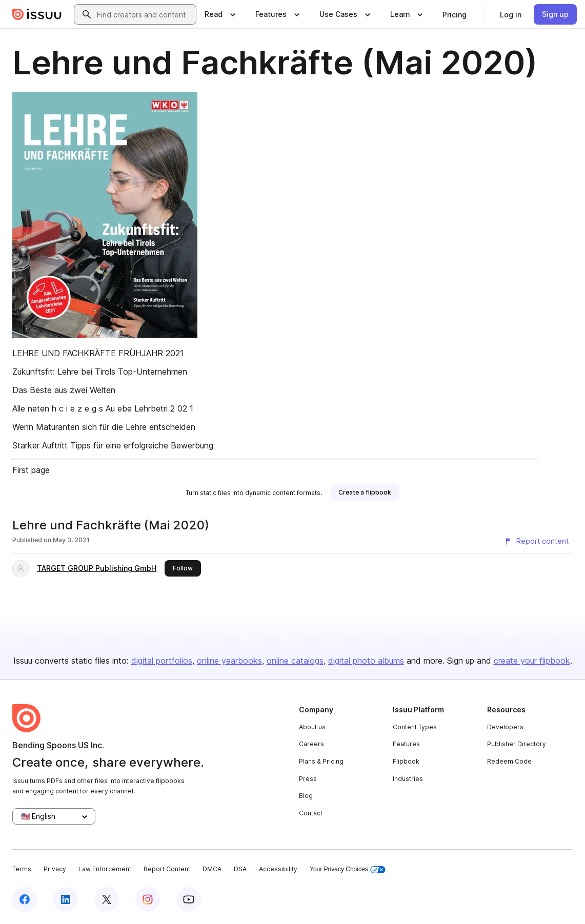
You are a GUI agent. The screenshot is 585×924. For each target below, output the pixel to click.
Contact (311, 813)
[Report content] (536, 541)
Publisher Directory (517, 744)
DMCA (212, 869)
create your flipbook (532, 661)
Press (308, 779)
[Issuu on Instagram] (148, 899)
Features (406, 744)
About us (312, 727)
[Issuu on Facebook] (25, 899)
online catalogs (295, 661)
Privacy (55, 869)
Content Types (415, 727)
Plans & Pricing (321, 761)
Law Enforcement (105, 869)
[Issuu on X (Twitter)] (107, 899)
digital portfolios (162, 661)
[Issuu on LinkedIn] (66, 899)
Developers (505, 727)
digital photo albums (366, 661)
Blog (306, 796)
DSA (240, 869)
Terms (22, 869)
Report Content (167, 869)
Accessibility (278, 869)
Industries (408, 779)
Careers (311, 744)
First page (31, 470)
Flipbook (406, 761)
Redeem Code (509, 761)
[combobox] (144, 14)
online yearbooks (229, 661)
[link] (455, 14)
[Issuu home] (37, 14)
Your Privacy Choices (348, 869)
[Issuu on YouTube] (189, 899)
